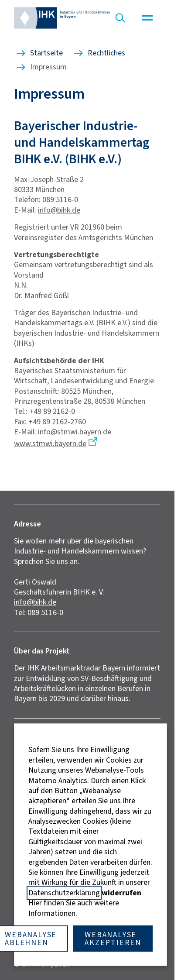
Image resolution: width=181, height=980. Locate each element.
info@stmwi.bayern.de (75, 432)
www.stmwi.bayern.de (50, 444)
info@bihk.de (59, 210)
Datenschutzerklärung (64, 893)
